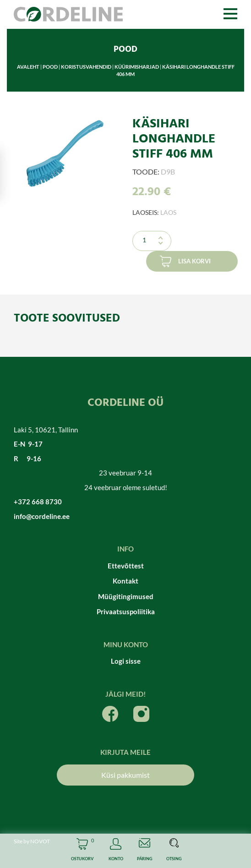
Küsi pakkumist (125, 775)
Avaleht (28, 67)
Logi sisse (126, 661)
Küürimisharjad (137, 67)
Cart (82, 851)
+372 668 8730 (38, 502)
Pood (50, 67)
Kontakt (125, 581)
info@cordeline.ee (42, 516)
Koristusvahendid (86, 67)
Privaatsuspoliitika (126, 611)
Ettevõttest (126, 566)
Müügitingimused (126, 596)
